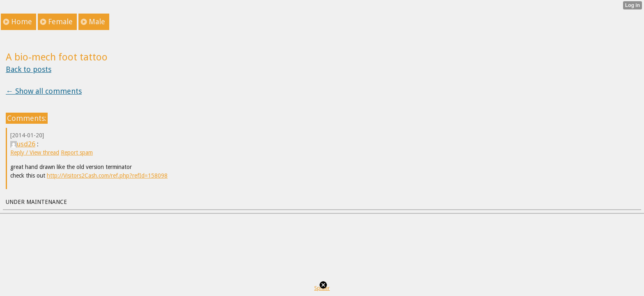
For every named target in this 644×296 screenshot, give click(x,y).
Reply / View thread (35, 153)
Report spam (77, 153)
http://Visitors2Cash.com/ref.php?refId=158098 (107, 176)
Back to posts (29, 69)
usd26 (23, 144)
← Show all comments (44, 91)
